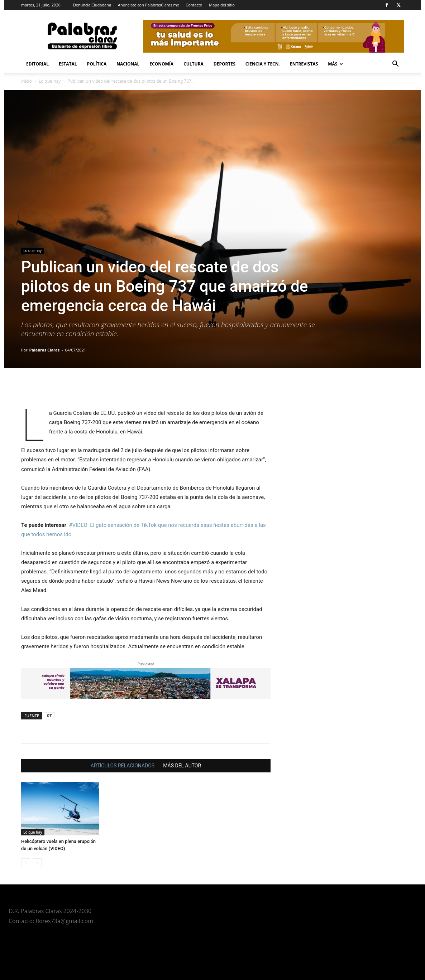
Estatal (68, 64)
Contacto (194, 5)
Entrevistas (304, 64)
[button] (395, 65)
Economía (161, 64)
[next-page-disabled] (37, 863)
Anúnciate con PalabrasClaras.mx (149, 5)
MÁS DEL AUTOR (182, 766)
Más (335, 64)
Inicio (27, 81)
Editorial (37, 64)
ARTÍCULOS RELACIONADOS (123, 766)
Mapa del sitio (222, 5)
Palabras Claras (45, 350)
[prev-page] (26, 863)
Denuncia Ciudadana (92, 5)
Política (97, 64)
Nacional (128, 64)
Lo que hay (50, 81)
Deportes (225, 64)
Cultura (194, 64)
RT (49, 716)
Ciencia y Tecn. (263, 64)
